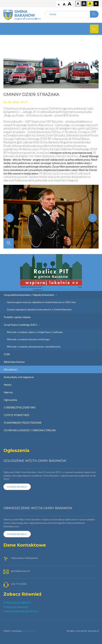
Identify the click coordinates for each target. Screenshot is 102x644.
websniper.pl (29, 631)
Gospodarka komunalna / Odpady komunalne (30, 295)
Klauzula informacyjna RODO (21, 611)
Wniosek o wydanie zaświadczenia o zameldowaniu (34, 347)
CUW (7, 354)
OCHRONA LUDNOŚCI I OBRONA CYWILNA (30, 430)
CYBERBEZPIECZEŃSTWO (20, 407)
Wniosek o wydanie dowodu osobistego (28, 339)
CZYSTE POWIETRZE (17, 415)
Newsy (8, 385)
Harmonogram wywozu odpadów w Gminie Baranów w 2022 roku (41, 302)
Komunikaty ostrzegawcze (19, 377)
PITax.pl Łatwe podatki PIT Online (56, 290)
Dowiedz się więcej (17, 487)
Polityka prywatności (16, 607)
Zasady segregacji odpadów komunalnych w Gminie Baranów (39, 309)
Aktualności (10, 369)
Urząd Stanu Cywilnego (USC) (22, 325)
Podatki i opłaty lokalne (17, 317)
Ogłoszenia (10, 400)
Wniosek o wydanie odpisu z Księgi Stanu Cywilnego (35, 332)
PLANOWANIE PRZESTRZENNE (23, 423)
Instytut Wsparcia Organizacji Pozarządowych (60, 287)
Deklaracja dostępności (17, 602)
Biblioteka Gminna (14, 362)
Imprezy (8, 392)
